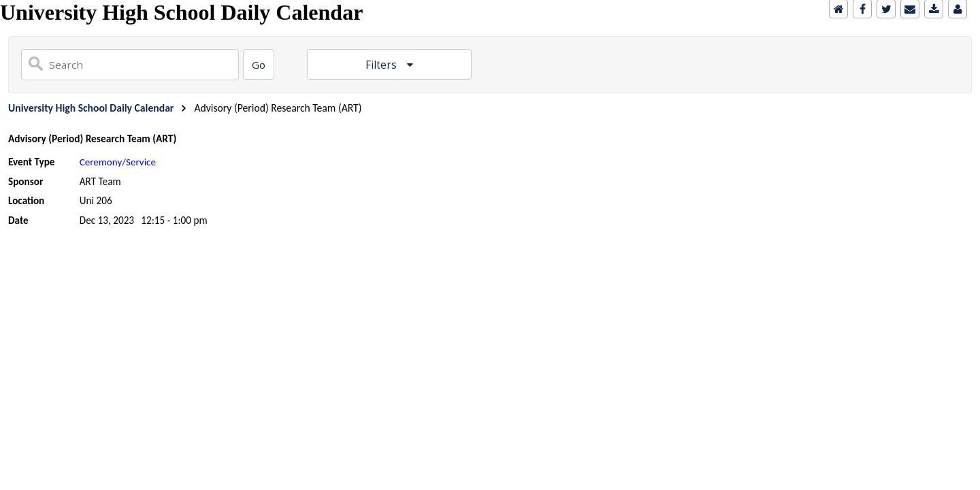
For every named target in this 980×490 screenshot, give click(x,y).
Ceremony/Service (118, 162)
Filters (382, 65)
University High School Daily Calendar (91, 108)
